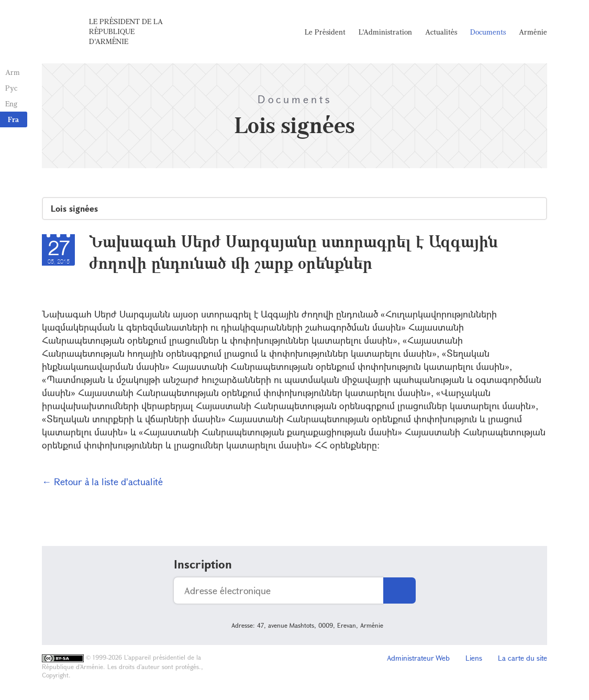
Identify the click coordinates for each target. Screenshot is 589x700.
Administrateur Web (418, 658)
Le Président (325, 32)
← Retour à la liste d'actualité (102, 482)
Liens (474, 658)
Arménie (533, 32)
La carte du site (523, 658)
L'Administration (385, 32)
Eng (11, 103)
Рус (11, 88)
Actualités (441, 32)
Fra (13, 119)
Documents (488, 32)
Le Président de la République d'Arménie (126, 31)
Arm (13, 72)
